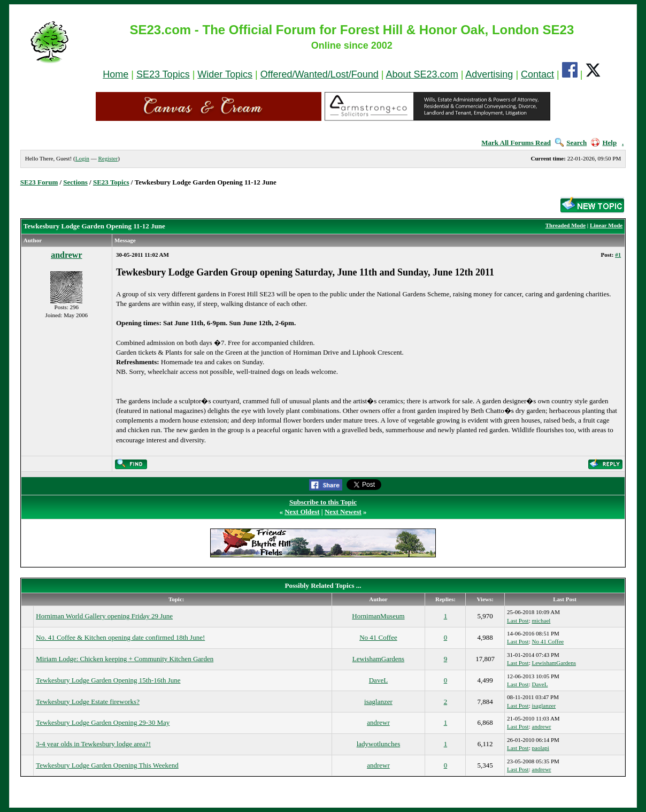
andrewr (66, 255)
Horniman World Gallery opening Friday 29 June (104, 616)
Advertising (489, 74)
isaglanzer (378, 702)
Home (116, 74)
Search (571, 143)
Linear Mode (606, 225)
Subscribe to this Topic (323, 502)
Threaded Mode (566, 225)
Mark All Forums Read (516, 143)
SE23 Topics (163, 74)
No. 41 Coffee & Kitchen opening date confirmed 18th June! (120, 637)
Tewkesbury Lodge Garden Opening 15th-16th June (108, 680)
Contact (537, 74)
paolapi (541, 748)
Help (604, 143)
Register (108, 158)
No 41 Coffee (378, 637)
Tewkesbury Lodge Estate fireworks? (88, 702)
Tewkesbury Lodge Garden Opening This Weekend (107, 765)
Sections (75, 182)
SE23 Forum (39, 182)
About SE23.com (422, 74)
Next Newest (343, 512)
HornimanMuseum (378, 616)
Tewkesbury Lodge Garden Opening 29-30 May (103, 722)
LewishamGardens (378, 659)
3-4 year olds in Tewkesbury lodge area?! (93, 744)
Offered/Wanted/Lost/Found (320, 74)
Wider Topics (225, 74)
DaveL (378, 680)
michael (541, 621)
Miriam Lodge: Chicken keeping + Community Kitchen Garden (125, 659)
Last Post (518, 621)
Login (82, 158)
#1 (618, 255)
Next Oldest (302, 512)
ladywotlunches (379, 744)
